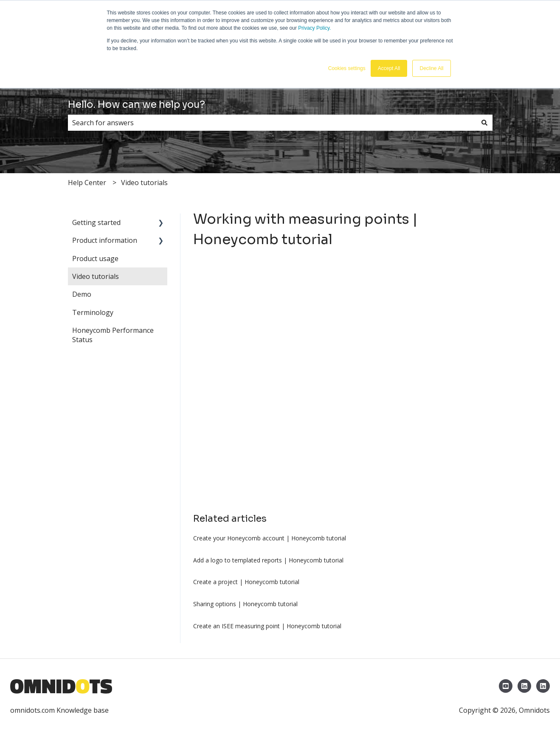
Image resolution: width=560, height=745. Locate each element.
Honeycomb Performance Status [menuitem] (113, 335)
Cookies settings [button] (347, 68)
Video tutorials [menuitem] (96, 276)
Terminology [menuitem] (93, 312)
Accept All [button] (389, 68)
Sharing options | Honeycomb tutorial (245, 604)
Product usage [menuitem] (95, 259)
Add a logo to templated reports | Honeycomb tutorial (268, 560)
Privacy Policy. (314, 28)
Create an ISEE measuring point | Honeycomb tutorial (267, 626)
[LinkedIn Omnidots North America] (543, 686)
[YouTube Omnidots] (506, 686)
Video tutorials (144, 183)
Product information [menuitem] (105, 240)
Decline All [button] (431, 68)
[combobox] (272, 123)
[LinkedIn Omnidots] (524, 686)
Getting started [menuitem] (96, 222)
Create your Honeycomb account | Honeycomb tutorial (270, 538)
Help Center (87, 183)
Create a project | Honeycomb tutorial (246, 582)
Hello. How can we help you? (136, 105)
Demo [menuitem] (82, 294)
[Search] (484, 123)
